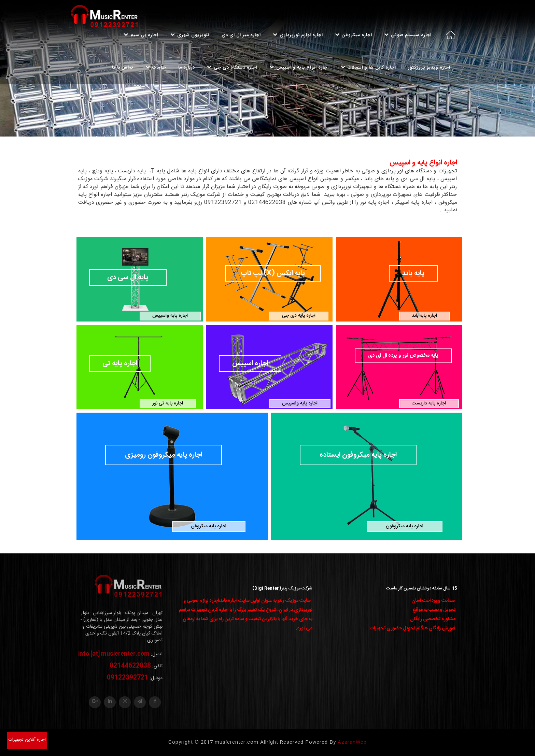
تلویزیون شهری (190, 35)
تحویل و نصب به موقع (434, 610)
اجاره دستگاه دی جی (232, 68)
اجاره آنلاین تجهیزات (27, 740)
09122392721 (128, 678)
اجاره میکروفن (354, 35)
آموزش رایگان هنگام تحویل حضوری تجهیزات (413, 628)
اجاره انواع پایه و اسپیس (299, 68)
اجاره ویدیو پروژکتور (429, 68)
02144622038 (130, 666)
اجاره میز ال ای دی (241, 35)
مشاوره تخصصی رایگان (433, 619)
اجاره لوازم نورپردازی (298, 35)
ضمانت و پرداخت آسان (433, 601)
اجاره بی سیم (141, 35)
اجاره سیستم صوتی (408, 35)
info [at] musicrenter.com (114, 654)
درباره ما (187, 68)
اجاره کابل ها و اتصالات (368, 68)
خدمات (156, 68)
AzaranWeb (352, 742)
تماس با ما (123, 68)
